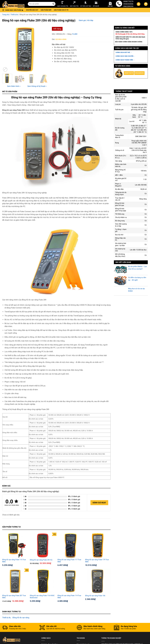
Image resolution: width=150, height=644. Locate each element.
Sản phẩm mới (46, 10)
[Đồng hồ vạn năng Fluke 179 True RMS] (98, 545)
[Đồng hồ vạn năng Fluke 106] (98, 581)
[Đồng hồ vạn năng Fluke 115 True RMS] (15, 545)
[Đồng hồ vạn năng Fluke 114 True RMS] (70, 581)
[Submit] (53, 4)
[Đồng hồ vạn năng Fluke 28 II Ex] (43, 545)
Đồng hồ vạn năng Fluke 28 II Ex (41, 560)
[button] (13, 10)
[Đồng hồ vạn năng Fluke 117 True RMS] (70, 545)
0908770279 (128, 2)
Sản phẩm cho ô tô (61, 10)
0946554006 (128, 4)
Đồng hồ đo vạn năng (21, 618)
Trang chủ (6, 15)
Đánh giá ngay (99, 503)
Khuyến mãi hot (32, 10)
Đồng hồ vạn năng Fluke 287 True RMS (14, 597)
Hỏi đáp (90, 20)
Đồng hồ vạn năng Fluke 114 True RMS (69, 597)
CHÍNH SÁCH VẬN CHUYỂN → (125, 56)
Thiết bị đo (14, 15)
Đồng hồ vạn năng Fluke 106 (95, 596)
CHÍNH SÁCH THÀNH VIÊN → (125, 60)
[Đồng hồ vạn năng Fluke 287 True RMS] (15, 581)
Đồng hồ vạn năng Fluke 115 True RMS (14, 561)
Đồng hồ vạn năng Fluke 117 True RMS (69, 561)
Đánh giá (82, 20)
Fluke (75, 34)
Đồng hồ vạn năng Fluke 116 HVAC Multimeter (42, 597)
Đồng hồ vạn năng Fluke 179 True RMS (97, 561)
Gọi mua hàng (61, 39)
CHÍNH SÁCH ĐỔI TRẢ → (124, 52)
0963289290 (128, 6)
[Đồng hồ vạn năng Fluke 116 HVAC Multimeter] (43, 581)
